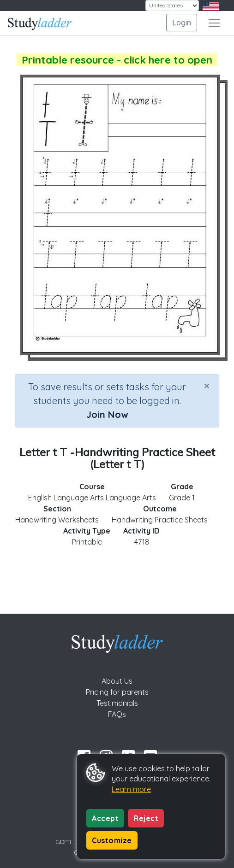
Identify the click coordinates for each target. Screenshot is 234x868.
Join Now (107, 414)
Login (182, 23)
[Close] (207, 386)
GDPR (64, 842)
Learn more (131, 789)
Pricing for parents (117, 692)
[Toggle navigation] (214, 23)
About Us (117, 681)
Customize (112, 840)
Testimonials (117, 703)
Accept (105, 818)
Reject (146, 818)
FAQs (117, 714)
